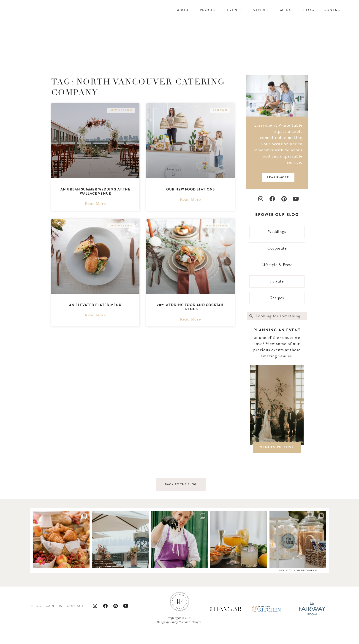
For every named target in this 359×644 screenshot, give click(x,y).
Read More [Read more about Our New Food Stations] (190, 213)
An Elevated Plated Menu (95, 318)
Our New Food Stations (190, 203)
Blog (309, 17)
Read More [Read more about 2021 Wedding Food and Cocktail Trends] (190, 333)
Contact (333, 17)
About (184, 17)
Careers (54, 621)
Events (235, 17)
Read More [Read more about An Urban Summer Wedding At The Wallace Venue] (95, 217)
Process (209, 17)
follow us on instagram (298, 585)
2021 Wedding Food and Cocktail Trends (191, 321)
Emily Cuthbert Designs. (186, 637)
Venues (262, 17)
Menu (287, 17)
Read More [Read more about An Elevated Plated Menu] (95, 329)
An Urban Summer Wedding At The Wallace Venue (95, 205)
